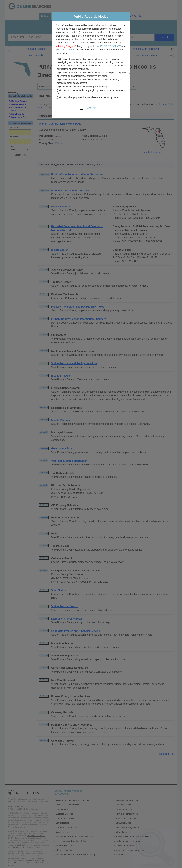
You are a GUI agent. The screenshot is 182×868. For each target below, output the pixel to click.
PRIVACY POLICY (110, 46)
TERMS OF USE (65, 50)
